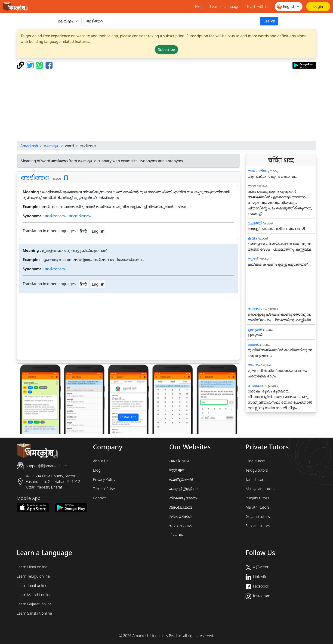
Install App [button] (128, 417)
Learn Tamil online (32, 585)
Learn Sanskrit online (34, 613)
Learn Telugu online (33, 576)
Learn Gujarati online (34, 604)
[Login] (318, 6)
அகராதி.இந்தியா (183, 489)
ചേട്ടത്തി (255, 223)
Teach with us (258, 6)
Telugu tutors (257, 470)
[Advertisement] (166, 105)
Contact (99, 498)
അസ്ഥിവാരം (80, 216)
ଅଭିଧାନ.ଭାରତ (180, 516)
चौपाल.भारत (177, 535)
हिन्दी (83, 231)
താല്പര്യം (257, 171)
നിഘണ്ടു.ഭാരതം (183, 498)
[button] (34, 399)
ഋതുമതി (255, 329)
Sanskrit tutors (258, 526)
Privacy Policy (104, 479)
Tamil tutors (255, 479)
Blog (199, 6)
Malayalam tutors (260, 489)
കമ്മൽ (253, 344)
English (98, 231)
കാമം (252, 238)
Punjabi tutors (257, 498)
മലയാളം (52, 146)
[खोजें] (172, 21)
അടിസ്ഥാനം (55, 216)
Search (269, 21)
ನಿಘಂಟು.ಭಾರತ (181, 507)
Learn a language (225, 6)
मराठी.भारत (177, 470)
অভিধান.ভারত (180, 526)
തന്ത (252, 186)
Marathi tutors (258, 507)
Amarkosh (29, 146)
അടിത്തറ (35, 177)
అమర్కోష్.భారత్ (181, 479)
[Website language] (289, 6)
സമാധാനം (257, 386)
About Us (101, 461)
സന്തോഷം (257, 309)
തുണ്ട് (253, 259)
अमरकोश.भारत (179, 461)
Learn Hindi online (32, 567)
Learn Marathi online (34, 595)
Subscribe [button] (166, 50)
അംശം (254, 365)
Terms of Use (104, 489)
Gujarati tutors (258, 516)
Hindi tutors (256, 461)
